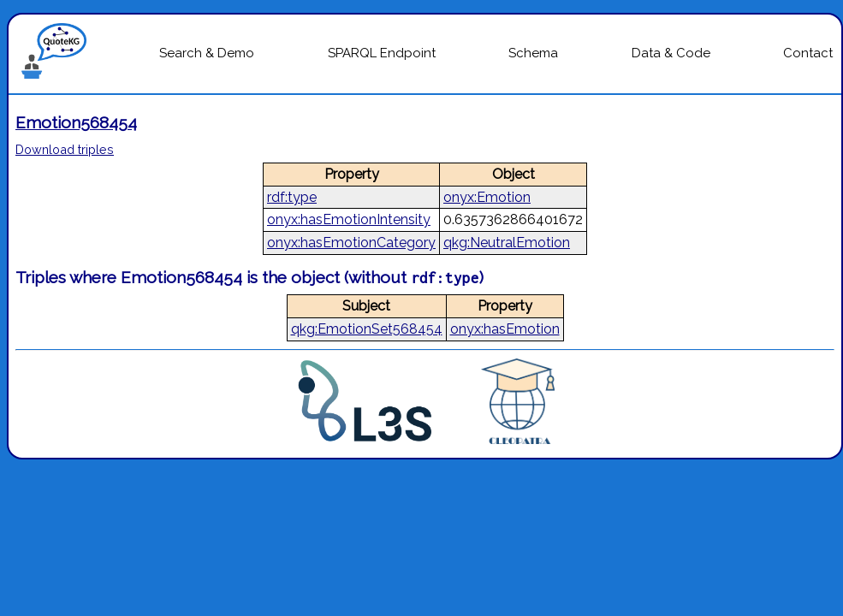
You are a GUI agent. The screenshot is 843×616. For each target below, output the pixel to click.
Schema (533, 53)
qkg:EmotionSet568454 (367, 329)
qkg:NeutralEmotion (507, 243)
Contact (808, 53)
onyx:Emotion (487, 197)
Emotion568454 (76, 122)
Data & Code (671, 53)
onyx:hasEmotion (505, 329)
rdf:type (292, 197)
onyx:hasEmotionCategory (351, 243)
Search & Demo (207, 53)
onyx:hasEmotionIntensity (349, 219)
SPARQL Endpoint (382, 53)
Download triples (65, 149)
